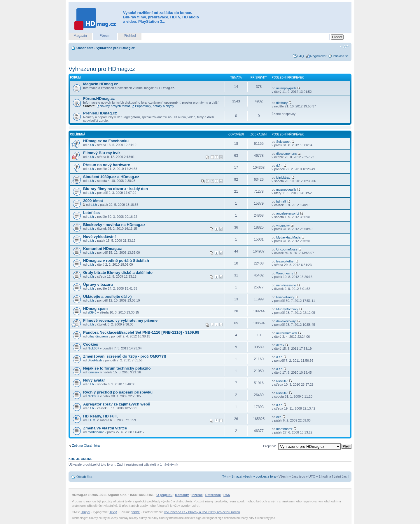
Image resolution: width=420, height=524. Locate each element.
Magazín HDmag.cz (100, 84)
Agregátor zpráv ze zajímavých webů (117, 404)
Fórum (105, 36)
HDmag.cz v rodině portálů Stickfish (116, 261)
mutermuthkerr (287, 333)
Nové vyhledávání (99, 237)
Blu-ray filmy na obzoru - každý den (116, 189)
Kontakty (182, 495)
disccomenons (286, 154)
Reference (213, 495)
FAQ (301, 56)
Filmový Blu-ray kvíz (102, 153)
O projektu (164, 495)
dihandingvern (98, 336)
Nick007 (93, 348)
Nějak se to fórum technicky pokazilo (117, 368)
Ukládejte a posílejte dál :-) (107, 296)
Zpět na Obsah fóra (86, 445)
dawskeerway (286, 321)
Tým (225, 476)
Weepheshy (285, 273)
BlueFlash (95, 360)
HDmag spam (95, 308)
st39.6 (92, 312)
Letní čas (91, 213)
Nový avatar (94, 380)
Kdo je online (80, 459)
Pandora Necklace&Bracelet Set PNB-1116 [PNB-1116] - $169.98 (141, 332)
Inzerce (197, 495)
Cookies (91, 344)
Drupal (85, 512)
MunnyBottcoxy (287, 309)
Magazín (80, 36)
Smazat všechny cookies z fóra (253, 476)
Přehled (130, 36)
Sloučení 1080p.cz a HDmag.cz (111, 177)
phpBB (135, 512)
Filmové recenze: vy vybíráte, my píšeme (120, 320)
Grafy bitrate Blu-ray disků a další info (118, 273)
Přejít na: (269, 446)
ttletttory (282, 103)
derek (280, 345)
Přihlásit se (341, 56)
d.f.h (91, 145)
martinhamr (96, 432)
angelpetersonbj (288, 213)
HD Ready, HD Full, (100, 416)
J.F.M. (92, 420)
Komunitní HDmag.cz (103, 249)
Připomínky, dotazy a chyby (155, 106)
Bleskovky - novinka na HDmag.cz (114, 225)
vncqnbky (283, 225)
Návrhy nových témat (115, 106)
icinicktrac (283, 177)
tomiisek (93, 372)
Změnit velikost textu (344, 47)
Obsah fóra (85, 48)
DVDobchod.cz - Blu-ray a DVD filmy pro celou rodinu (202, 512)
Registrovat (318, 56)
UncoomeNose (287, 249)
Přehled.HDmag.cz (100, 113)
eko (279, 417)
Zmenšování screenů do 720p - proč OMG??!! (125, 356)
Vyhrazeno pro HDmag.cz (116, 48)
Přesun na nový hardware (107, 165)
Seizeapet (283, 142)
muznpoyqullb (286, 88)
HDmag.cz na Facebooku (106, 141)
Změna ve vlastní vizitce (105, 428)
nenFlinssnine (286, 285)
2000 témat (93, 201)
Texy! (113, 512)
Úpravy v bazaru (98, 284)
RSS (227, 495)
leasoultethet (285, 261)
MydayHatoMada (288, 237)
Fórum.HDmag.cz (99, 99)
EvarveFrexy (285, 297)
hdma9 (281, 201)
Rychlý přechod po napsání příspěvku (118, 392)
